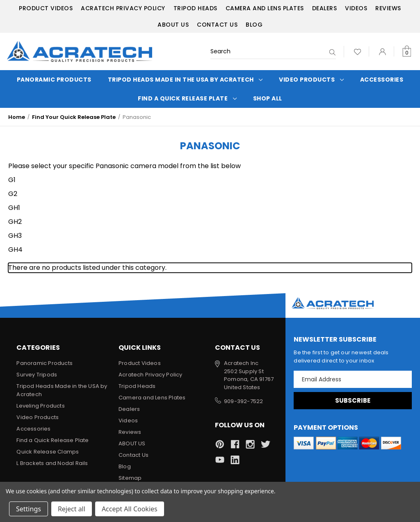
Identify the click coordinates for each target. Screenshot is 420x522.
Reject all (72, 509)
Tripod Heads (195, 8)
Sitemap (130, 478)
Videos (356, 8)
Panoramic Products (54, 80)
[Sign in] (382, 51)
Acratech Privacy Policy (123, 8)
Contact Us (217, 25)
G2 (13, 194)
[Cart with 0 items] (407, 51)
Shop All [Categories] (268, 98)
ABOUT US (173, 25)
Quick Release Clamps (48, 452)
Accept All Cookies (130, 509)
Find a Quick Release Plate (187, 98)
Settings (29, 509)
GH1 (14, 208)
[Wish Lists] (357, 51)
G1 (12, 180)
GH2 (15, 222)
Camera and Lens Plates (265, 8)
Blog (254, 25)
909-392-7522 (243, 401)
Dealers (325, 8)
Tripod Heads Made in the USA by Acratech (185, 80)
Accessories (382, 80)
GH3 (15, 236)
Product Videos (46, 8)
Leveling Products (40, 406)
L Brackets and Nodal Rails (52, 463)
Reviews (388, 8)
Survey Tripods (37, 375)
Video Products (311, 80)
